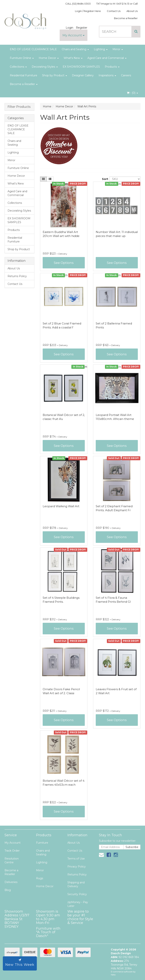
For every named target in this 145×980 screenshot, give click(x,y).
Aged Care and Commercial (107, 58)
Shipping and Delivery (76, 884)
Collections (18, 67)
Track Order (12, 851)
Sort (104, 179)
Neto (113, 975)
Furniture (42, 843)
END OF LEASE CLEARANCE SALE (33, 49)
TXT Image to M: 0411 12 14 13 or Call (117, 4)
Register (82, 28)
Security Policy (77, 894)
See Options (64, 263)
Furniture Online (22, 58)
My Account (74, 35)
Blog (8, 890)
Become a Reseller (126, 18)
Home (47, 106)
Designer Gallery (83, 75)
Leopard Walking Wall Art (61, 506)
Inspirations (107, 75)
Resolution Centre (12, 860)
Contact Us (114, 11)
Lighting (101, 49)
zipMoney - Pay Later (78, 904)
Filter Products (19, 107)
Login (69, 28)
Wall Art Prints (87, 106)
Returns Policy (17, 276)
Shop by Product (55, 75)
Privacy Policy (77, 867)
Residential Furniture (24, 75)
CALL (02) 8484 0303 (78, 4)
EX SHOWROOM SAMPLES (81, 67)
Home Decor (49, 58)
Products (112, 67)
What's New (73, 58)
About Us (132, 11)
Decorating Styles (45, 67)
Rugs (40, 878)
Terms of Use (76, 859)
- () (132, 93)
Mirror (118, 49)
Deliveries (11, 882)
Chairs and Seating (75, 49)
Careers (126, 75)
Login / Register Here (88, 11)
